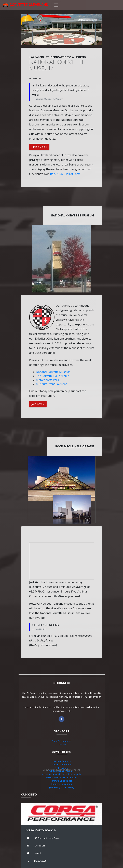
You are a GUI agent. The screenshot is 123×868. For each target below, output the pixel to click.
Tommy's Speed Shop (61, 781)
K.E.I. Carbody (61, 768)
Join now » (38, 404)
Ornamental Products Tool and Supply (61, 774)
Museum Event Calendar (51, 384)
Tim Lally (61, 744)
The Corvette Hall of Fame (52, 376)
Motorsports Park (47, 380)
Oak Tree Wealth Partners (61, 771)
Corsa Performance (61, 741)
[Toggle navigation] (56, 5)
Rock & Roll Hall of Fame (65, 174)
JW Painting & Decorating (62, 787)
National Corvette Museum (53, 372)
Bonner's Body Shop (61, 784)
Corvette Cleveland (29, 5)
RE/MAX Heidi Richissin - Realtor (61, 778)
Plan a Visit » (39, 147)
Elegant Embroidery (62, 765)
